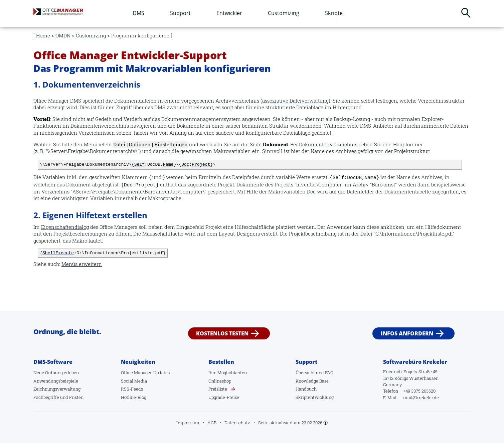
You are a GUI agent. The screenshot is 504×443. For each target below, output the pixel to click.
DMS (138, 13)
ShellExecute (58, 253)
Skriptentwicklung (315, 397)
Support (180, 13)
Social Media (134, 381)
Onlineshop (220, 381)
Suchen (466, 13)
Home (43, 36)
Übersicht (305, 373)
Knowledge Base (312, 381)
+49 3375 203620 (419, 391)
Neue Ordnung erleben (56, 373)
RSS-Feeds (132, 389)
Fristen (76, 397)
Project (201, 165)
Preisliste (218, 389)
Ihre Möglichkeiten (228, 373)
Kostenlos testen (222, 333)
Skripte (334, 13)
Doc (185, 165)
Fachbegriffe (46, 397)
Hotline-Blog (134, 397)
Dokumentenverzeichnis (328, 144)
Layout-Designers (239, 234)
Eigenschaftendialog (65, 227)
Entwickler (229, 13)
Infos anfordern (407, 333)
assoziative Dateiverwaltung (295, 101)
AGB (212, 423)
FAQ (329, 373)
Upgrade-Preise (224, 397)
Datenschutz (237, 423)
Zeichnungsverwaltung (57, 389)
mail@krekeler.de (421, 398)
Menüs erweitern (82, 264)
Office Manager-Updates (145, 373)
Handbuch (306, 389)
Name (168, 165)
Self (139, 165)
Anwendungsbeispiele (56, 381)
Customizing (284, 13)
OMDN (63, 36)
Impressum (188, 423)
